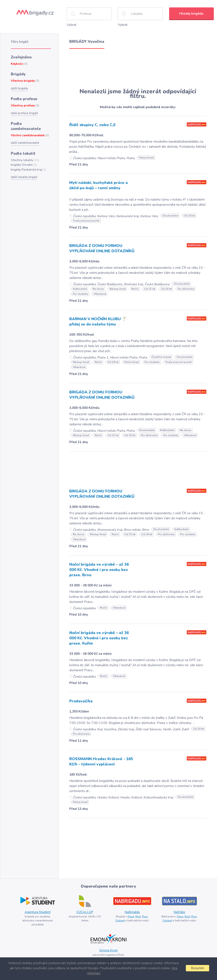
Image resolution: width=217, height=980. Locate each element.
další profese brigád (24, 113)
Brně (138, 917)
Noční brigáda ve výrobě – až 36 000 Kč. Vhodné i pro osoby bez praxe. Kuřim (99, 638)
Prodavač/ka (81, 701)
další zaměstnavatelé (25, 143)
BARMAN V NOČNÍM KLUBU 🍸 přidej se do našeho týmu (98, 322)
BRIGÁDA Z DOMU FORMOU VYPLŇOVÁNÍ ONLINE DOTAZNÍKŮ (102, 248)
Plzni (145, 917)
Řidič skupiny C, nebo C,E (93, 125)
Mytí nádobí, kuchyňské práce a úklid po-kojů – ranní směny (99, 185)
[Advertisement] (138, 68)
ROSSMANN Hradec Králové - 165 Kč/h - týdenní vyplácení (101, 762)
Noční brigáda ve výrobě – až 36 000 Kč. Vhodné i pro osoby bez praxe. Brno (99, 570)
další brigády (19, 88)
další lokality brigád (24, 177)
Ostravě (120, 921)
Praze (131, 917)
